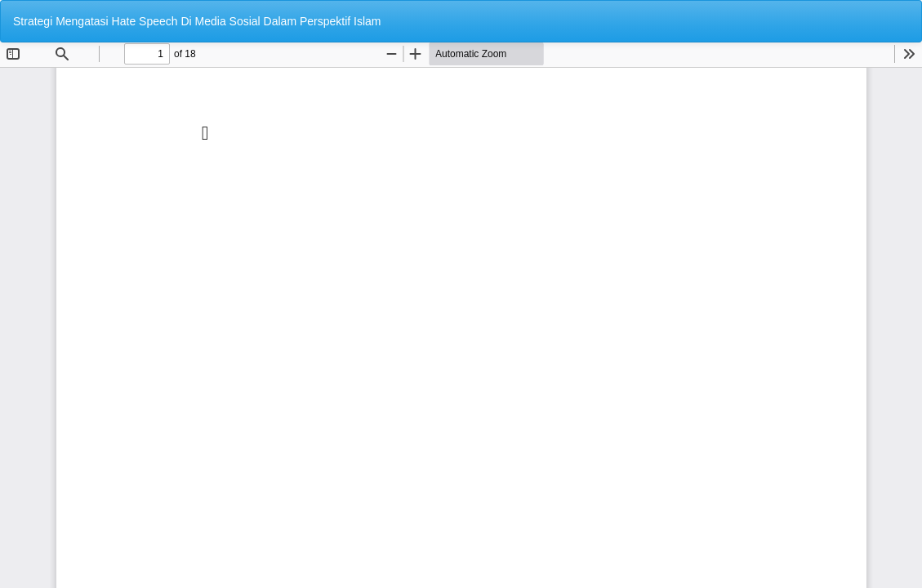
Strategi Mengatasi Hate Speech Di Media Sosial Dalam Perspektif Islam (197, 21)
